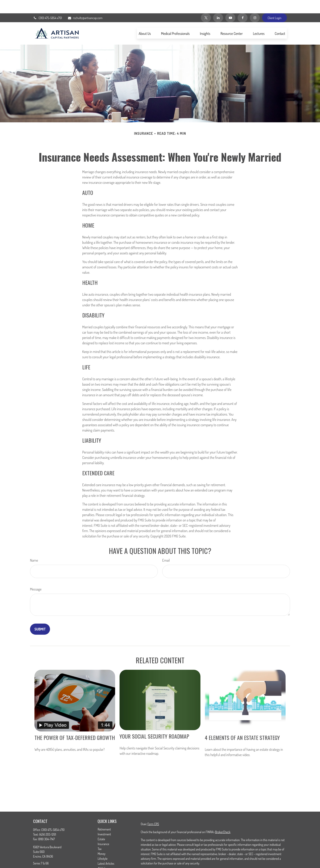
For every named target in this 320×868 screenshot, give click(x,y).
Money (101, 840)
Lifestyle (102, 845)
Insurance (103, 831)
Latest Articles (106, 850)
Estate (101, 826)
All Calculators (106, 860)
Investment (104, 821)
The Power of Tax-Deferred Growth (75, 724)
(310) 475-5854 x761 (48, 5)
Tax (99, 835)
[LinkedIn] (218, 4)
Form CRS (153, 811)
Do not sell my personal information (245, 863)
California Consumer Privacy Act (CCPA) (260, 858)
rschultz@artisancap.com (85, 5)
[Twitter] (206, 4)
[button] (145, 20)
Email (166, 547)
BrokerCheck (223, 819)
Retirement (104, 816)
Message (36, 576)
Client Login (274, 5)
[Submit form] (40, 616)
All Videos (103, 855)
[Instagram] (255, 4)
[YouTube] (230, 4)
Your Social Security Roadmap (154, 723)
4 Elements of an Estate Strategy (242, 724)
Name (34, 547)
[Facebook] (243, 4)
